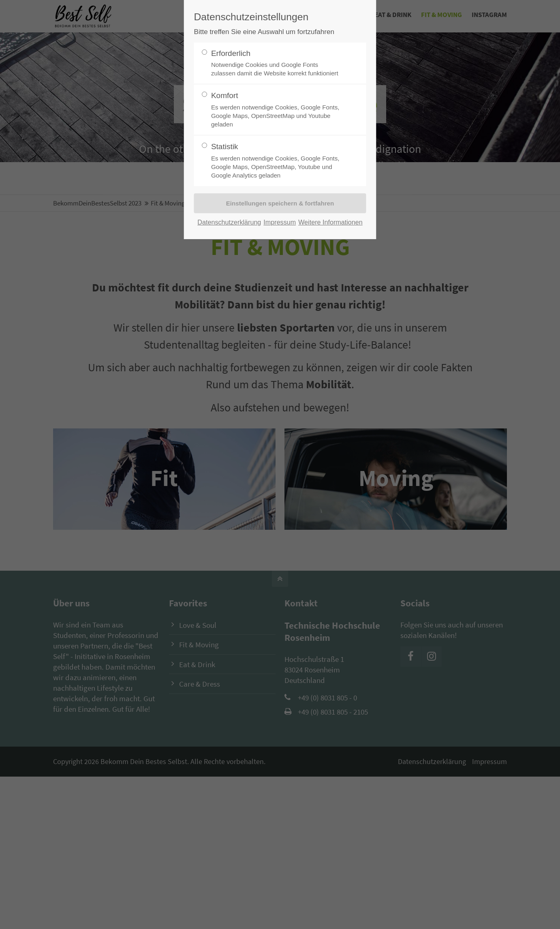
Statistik (277, 161)
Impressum (280, 222)
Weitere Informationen (330, 222)
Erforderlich (277, 63)
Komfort (277, 110)
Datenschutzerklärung (229, 222)
